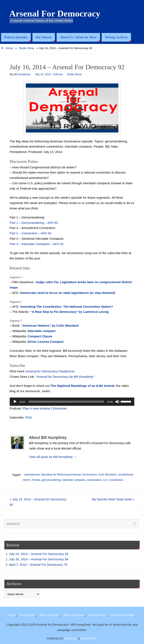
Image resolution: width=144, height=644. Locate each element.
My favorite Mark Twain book (113, 499)
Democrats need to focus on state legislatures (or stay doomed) (68, 293)
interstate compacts (74, 480)
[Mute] (117, 402)
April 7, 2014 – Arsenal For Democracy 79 (38, 565)
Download (60, 408)
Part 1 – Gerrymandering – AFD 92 (34, 223)
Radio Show (27, 48)
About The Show (74, 615)
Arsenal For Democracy (55, 14)
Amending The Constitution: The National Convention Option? (67, 307)
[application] (72, 402)
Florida (36, 480)
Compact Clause (40, 336)
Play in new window (36, 408)
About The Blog (49, 615)
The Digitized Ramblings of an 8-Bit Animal (82, 386)
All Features (27, 615)
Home (9, 48)
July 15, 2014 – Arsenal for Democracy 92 (38, 502)
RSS (29, 417)
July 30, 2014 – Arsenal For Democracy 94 (39, 559)
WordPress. (89, 639)
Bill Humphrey (22, 74)
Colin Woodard (107, 474)
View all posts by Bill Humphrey (53, 457)
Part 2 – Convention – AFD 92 (31, 233)
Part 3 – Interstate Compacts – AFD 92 (37, 244)
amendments (32, 474)
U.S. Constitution (113, 480)
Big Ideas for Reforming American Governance (69, 474)
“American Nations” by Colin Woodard (50, 326)
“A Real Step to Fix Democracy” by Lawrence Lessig (69, 312)
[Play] (15, 402)
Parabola (71, 639)
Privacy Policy (98, 615)
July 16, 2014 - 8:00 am (49, 74)
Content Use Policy (123, 615)
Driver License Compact (46, 342)
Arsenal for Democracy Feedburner (50, 371)
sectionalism (94, 480)
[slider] (66, 402)
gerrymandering (51, 480)
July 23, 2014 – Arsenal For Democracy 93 (39, 554)
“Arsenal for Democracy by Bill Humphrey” (65, 377)
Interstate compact (42, 331)
